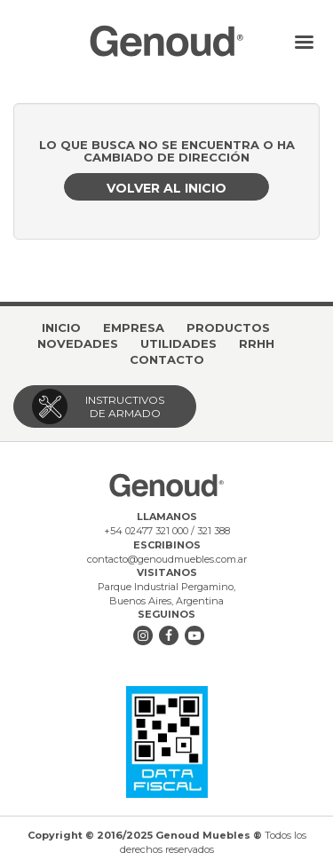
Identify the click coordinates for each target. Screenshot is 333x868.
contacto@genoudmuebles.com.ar (167, 559)
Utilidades (178, 343)
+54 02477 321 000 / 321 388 (167, 531)
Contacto (167, 359)
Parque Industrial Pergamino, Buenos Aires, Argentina (166, 594)
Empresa (134, 327)
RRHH (257, 343)
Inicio (61, 327)
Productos (228, 327)
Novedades (78, 343)
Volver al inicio (166, 188)
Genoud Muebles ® (166, 41)
